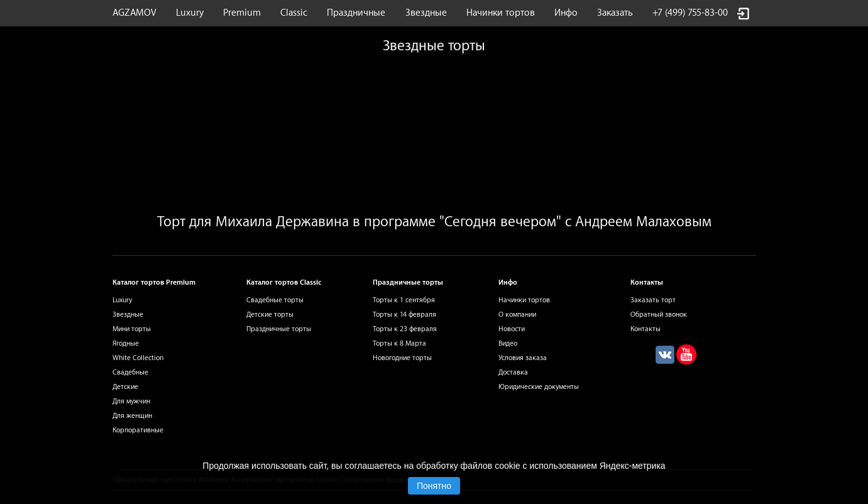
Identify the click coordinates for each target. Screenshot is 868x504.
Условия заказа (523, 358)
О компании (517, 315)
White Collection (138, 358)
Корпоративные (138, 430)
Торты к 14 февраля (404, 315)
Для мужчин (131, 401)
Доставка (513, 372)
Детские (125, 387)
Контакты (646, 329)
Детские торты (270, 315)
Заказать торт (653, 300)
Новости (512, 329)
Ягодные (126, 343)
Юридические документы (539, 387)
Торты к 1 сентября (404, 300)
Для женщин (132, 416)
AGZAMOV (135, 13)
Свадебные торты (275, 300)
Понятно (434, 486)
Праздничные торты (279, 329)
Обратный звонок (659, 315)
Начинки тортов (501, 13)
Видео (508, 343)
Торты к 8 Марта (399, 343)
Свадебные (130, 372)
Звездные (426, 13)
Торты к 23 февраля (405, 329)
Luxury (190, 13)
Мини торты (132, 329)
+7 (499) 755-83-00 (690, 13)
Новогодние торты (402, 358)
